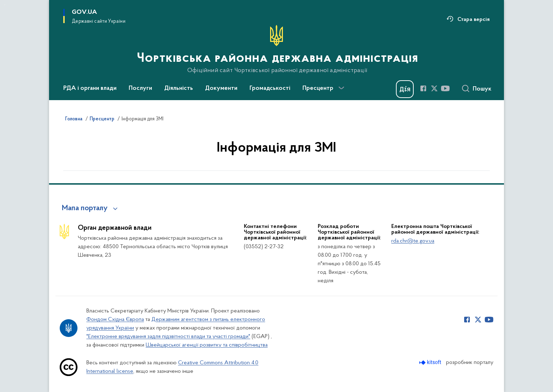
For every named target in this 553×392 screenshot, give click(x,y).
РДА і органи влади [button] (90, 88)
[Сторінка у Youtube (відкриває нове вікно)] (445, 88)
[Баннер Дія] (405, 89)
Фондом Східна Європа (115, 320)
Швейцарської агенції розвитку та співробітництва (207, 345)
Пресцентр (102, 119)
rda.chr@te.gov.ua (413, 241)
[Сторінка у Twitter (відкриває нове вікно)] (434, 88)
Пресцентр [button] (318, 88)
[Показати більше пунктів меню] (341, 88)
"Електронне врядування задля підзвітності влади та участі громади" (168, 337)
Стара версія (474, 20)
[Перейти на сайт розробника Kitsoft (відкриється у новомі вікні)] (431, 362)
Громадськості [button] (270, 88)
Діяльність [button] (179, 88)
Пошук (482, 89)
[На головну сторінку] (277, 49)
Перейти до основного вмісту (5, 5)
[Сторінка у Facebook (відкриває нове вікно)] (423, 88)
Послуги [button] (140, 88)
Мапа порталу (85, 208)
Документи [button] (221, 88)
